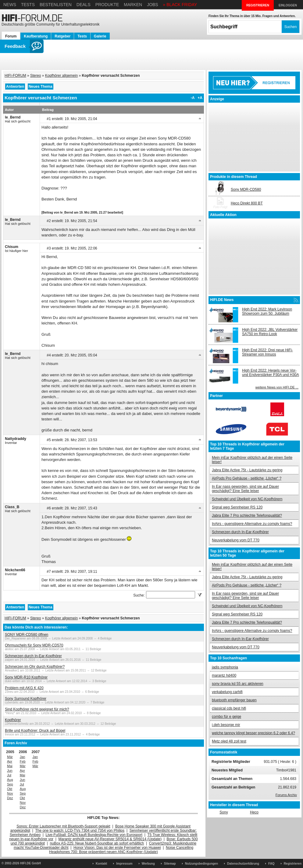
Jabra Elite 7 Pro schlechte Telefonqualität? (247, 515)
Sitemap (170, 864)
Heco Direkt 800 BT (247, 203)
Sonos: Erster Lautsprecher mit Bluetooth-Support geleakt (63, 826)
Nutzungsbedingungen (201, 864)
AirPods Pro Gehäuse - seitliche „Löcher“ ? (247, 478)
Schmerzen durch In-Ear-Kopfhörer (33, 656)
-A (193, 98)
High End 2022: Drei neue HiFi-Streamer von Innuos (267, 352)
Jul (9, 775)
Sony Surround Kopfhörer (26, 699)
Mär (10, 757)
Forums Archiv (286, 795)
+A (200, 98)
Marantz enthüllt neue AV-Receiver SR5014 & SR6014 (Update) (110, 839)
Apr (10, 761)
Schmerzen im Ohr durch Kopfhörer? (35, 667)
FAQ (271, 864)
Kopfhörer (13, 720)
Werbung (148, 864)
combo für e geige (226, 717)
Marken (133, 5)
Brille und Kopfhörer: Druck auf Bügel (35, 731)
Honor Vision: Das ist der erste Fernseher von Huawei (117, 848)
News (10, 5)
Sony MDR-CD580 (246, 190)
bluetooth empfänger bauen (234, 700)
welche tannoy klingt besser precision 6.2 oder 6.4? (253, 733)
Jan (23, 757)
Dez (10, 798)
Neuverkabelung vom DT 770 (236, 540)
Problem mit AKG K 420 (24, 688)
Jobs (153, 5)
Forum (11, 36)
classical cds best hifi (229, 708)
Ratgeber (62, 36)
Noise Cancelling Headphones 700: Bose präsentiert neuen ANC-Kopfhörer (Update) (121, 850)
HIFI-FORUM (15, 76)
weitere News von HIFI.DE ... (277, 387)
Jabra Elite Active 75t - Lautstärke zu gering (247, 470)
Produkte (107, 5)
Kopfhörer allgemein (61, 76)
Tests (28, 5)
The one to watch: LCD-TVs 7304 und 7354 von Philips (80, 831)
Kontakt (101, 864)
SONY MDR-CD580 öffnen (27, 635)
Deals (84, 5)
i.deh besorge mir (226, 725)
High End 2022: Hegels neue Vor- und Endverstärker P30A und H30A (271, 373)
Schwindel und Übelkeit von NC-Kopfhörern (247, 499)
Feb (23, 761)
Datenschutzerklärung (243, 864)
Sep (10, 784)
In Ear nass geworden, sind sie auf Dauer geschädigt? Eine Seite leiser (245, 489)
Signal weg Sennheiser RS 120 (237, 507)
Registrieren (293, 864)
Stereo (36, 76)
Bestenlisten (56, 5)
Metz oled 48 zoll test (229, 741)
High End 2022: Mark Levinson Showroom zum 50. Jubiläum (267, 311)
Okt (10, 789)
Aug (10, 780)
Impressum (124, 864)
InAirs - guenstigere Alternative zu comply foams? (252, 524)
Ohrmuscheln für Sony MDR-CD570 (34, 645)
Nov (10, 793)
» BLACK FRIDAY (180, 5)
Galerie (100, 36)
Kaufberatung (36, 36)
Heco (254, 812)
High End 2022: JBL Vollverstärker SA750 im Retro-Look (270, 332)
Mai (10, 766)
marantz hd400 (224, 675)
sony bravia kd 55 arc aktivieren (238, 684)
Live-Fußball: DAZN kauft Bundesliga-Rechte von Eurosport (94, 835)
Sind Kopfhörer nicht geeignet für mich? (37, 709)
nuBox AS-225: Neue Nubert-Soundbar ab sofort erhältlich (97, 843)
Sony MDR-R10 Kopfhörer (26, 677)
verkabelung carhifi (227, 692)
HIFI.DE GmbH (30, 863)
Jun (10, 771)
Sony (224, 812)
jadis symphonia (225, 667)
